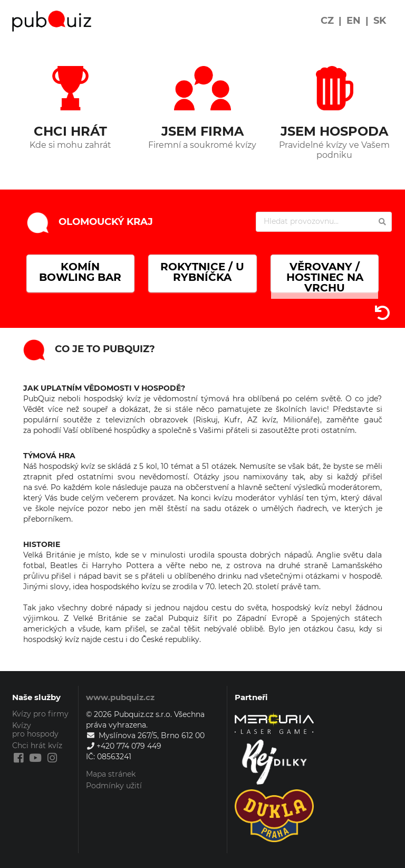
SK (380, 21)
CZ (327, 21)
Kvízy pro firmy (40, 714)
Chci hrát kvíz (37, 746)
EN (354, 21)
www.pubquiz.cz (120, 697)
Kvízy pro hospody (35, 730)
